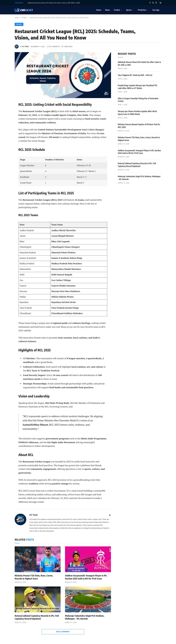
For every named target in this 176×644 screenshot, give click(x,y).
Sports (129, 10)
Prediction (142, 10)
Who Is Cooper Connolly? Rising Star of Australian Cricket (138, 100)
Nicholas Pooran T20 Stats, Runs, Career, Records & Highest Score (34, 577)
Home (99, 10)
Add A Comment (63, 632)
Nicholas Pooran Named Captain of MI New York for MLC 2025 (139, 126)
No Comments (53, 47)
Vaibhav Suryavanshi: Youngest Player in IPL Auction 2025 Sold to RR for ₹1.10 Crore (86, 577)
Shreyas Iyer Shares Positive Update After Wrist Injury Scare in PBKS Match (137, 113)
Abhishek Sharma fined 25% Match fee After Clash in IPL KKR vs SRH (54, 3)
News (107, 10)
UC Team (25, 47)
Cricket (117, 10)
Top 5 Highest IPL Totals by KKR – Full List (135, 75)
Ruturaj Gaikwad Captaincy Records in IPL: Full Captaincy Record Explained (37, 617)
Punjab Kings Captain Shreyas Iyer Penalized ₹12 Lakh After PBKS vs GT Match (137, 87)
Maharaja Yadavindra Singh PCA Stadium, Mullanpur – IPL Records (85, 617)
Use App (156, 10)
